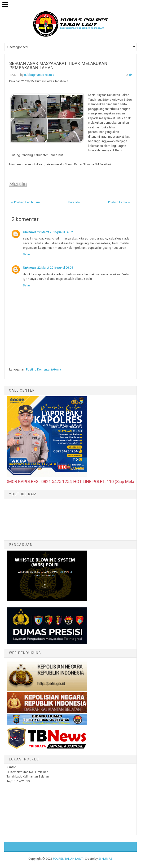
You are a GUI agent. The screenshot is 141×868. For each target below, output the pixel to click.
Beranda (74, 202)
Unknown (29, 232)
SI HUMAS (106, 859)
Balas (27, 254)
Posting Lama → (119, 202)
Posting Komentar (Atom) (43, 369)
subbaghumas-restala (39, 75)
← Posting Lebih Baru (25, 202)
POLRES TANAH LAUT (68, 859)
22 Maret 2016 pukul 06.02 (55, 232)
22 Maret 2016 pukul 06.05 (55, 268)
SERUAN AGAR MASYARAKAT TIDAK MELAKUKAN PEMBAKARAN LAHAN (58, 66)
